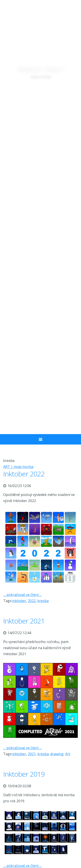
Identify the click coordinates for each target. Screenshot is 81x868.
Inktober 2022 (24, 474)
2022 (32, 601)
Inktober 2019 (24, 774)
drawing (57, 754)
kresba (43, 601)
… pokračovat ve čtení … (22, 595)
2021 (32, 754)
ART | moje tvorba (18, 467)
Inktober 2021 (24, 621)
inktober (19, 601)
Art (68, 754)
